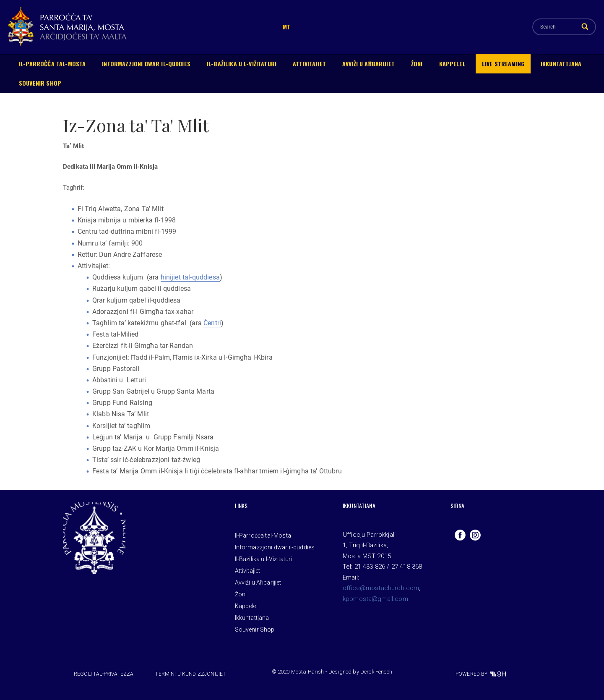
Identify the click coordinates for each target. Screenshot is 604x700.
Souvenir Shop (40, 83)
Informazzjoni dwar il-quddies (146, 64)
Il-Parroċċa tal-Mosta (52, 64)
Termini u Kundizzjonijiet (190, 674)
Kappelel (452, 64)
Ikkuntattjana (561, 64)
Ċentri (212, 323)
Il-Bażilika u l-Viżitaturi (242, 64)
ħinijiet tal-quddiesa (190, 277)
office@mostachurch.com (381, 588)
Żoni (417, 64)
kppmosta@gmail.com (375, 599)
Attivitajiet (309, 64)
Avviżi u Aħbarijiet (368, 64)
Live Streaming (503, 64)
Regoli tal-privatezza (104, 674)
